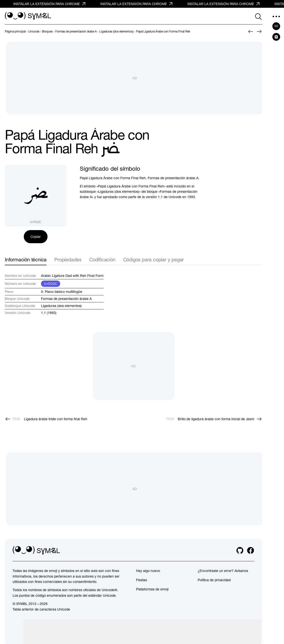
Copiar (36, 237)
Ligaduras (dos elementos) (61, 306)
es (276, 26)
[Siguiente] (259, 32)
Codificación (102, 260)
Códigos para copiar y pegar (154, 260)
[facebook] (251, 550)
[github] (240, 550)
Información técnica (26, 260)
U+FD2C (51, 284)
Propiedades (68, 260)
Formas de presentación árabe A (66, 299)
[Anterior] (251, 32)
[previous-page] (15, 32)
